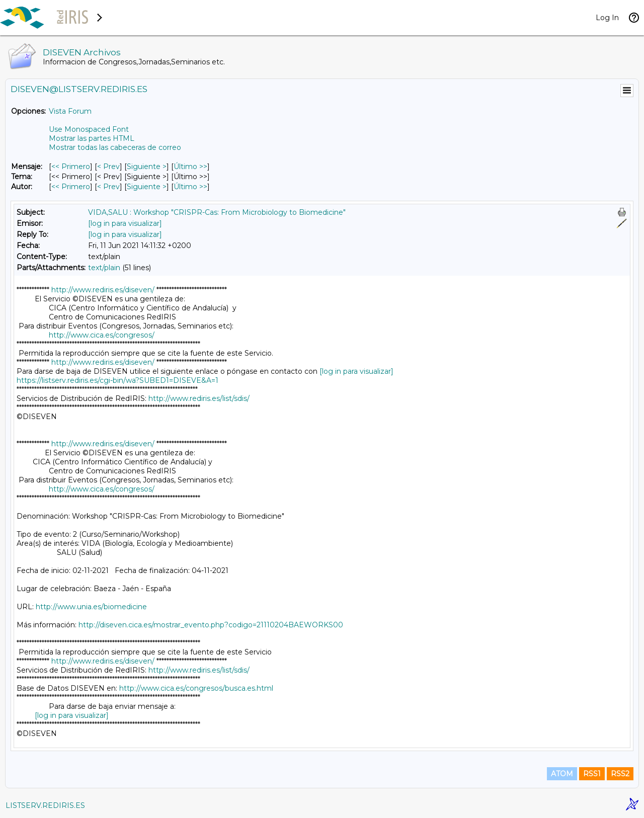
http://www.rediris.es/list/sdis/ (199, 398)
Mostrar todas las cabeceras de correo (115, 147)
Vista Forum (70, 111)
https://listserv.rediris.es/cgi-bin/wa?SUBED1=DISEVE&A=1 (117, 380)
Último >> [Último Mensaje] (190, 167)
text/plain (104, 268)
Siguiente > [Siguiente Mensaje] (147, 167)
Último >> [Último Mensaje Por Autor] (190, 187)
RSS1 (592, 774)
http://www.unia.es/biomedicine (91, 607)
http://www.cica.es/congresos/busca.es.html (196, 688)
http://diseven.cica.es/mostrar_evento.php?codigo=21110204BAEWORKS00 (211, 625)
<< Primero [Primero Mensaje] (71, 167)
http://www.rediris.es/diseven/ (103, 290)
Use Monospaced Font (89, 129)
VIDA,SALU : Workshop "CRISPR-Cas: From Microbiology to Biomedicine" (217, 212)
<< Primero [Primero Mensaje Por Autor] (71, 187)
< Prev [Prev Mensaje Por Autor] (108, 187)
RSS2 (620, 774)
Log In (607, 18)
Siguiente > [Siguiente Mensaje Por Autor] (147, 187)
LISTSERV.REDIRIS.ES (45, 805)
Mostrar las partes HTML (92, 138)
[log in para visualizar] (125, 223)
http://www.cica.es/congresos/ (102, 335)
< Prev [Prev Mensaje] (108, 167)
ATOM (562, 774)
